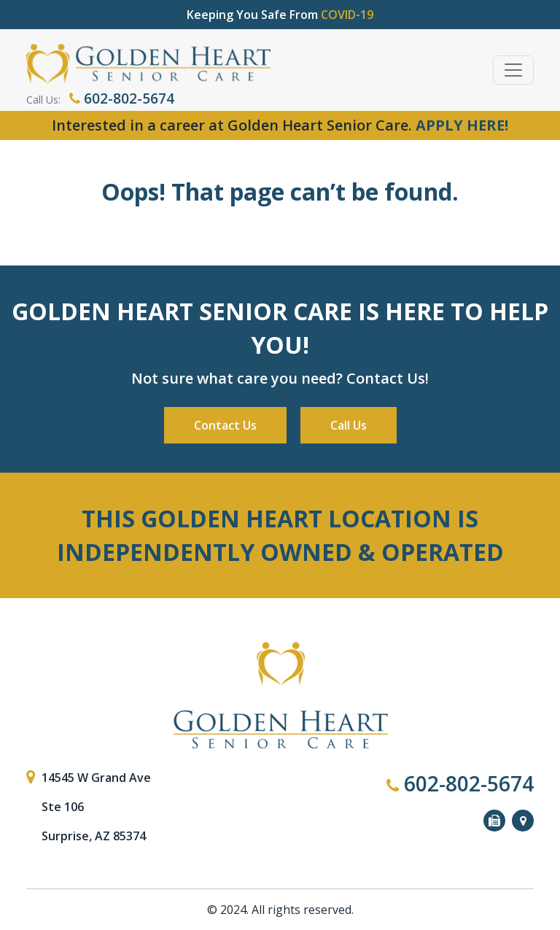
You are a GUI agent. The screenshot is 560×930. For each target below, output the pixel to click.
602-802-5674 (122, 98)
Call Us (349, 425)
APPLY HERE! (462, 125)
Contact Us (225, 425)
